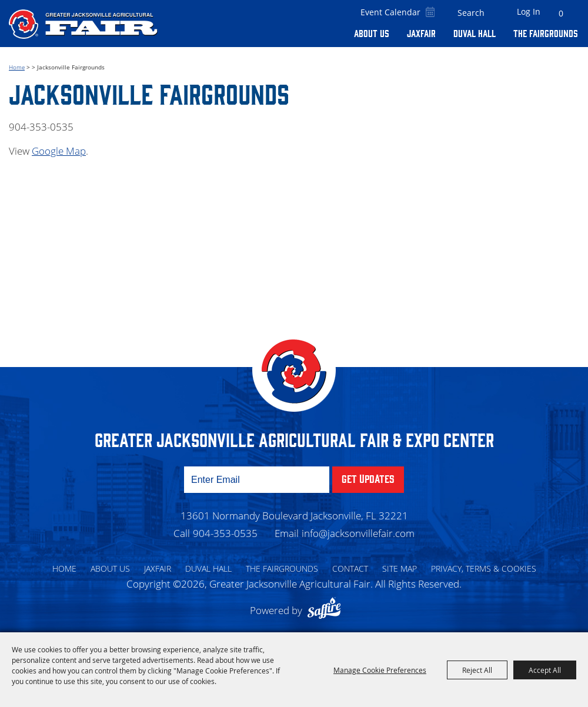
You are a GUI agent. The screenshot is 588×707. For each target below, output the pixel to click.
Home (17, 67)
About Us (372, 33)
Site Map (400, 568)
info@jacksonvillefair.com (358, 533)
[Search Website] (471, 13)
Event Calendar (390, 12)
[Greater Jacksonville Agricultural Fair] (83, 24)
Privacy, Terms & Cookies (484, 568)
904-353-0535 (225, 533)
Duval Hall (475, 33)
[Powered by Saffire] (327, 610)
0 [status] (561, 13)
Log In (529, 11)
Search (493, 13)
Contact (350, 568)
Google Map (59, 151)
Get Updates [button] (368, 478)
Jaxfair (421, 33)
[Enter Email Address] (257, 480)
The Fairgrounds (546, 33)
